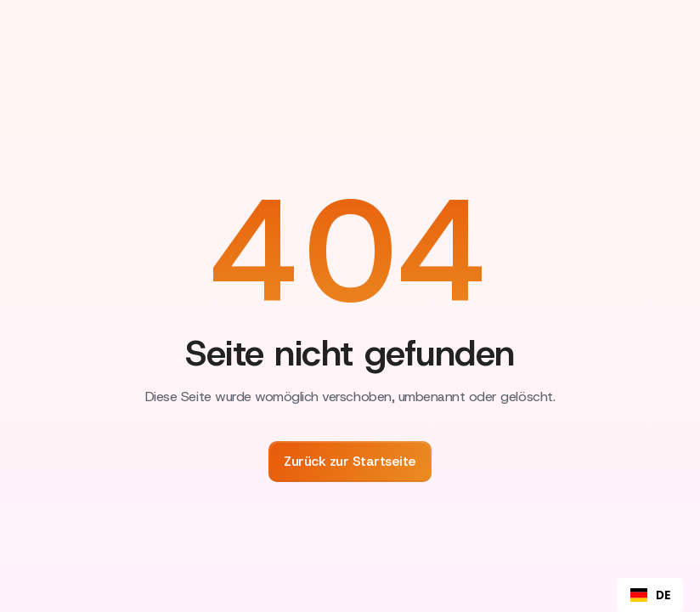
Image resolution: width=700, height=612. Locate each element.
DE (650, 595)
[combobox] (650, 595)
